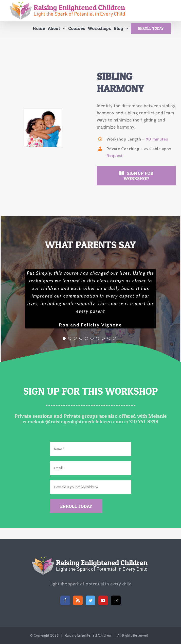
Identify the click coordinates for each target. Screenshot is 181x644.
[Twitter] (91, 600)
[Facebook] (65, 600)
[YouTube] (103, 600)
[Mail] (116, 600)
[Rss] (78, 600)
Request (115, 157)
